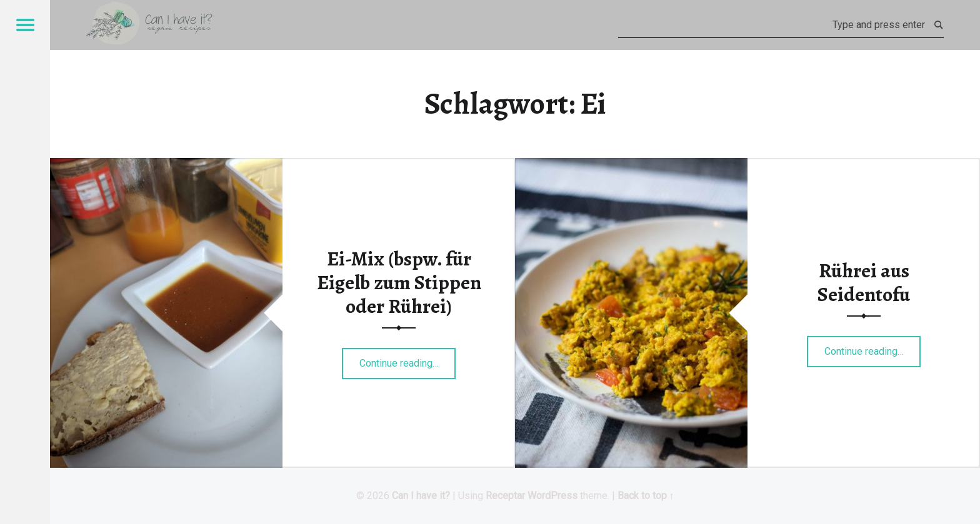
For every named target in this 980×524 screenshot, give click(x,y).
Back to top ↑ (646, 496)
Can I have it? (421, 496)
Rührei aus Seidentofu (864, 282)
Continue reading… (408, 359)
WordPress (552, 496)
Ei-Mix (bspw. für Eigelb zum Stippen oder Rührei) (399, 282)
